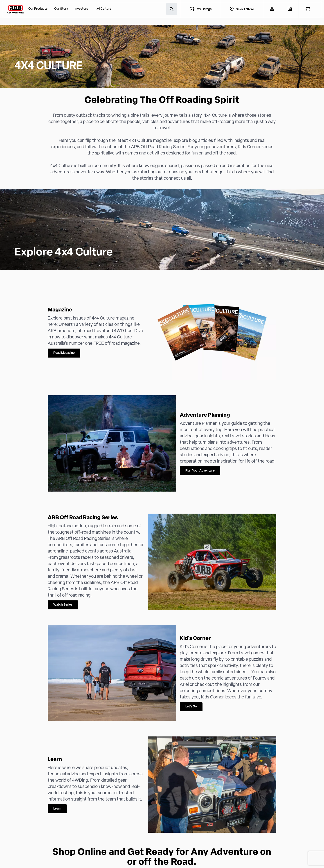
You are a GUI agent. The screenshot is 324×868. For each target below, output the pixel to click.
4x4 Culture (103, 9)
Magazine (60, 310)
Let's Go (191, 707)
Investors (81, 9)
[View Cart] (308, 9)
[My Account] (272, 9)
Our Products (38, 9)
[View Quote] (290, 9)
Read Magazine (64, 353)
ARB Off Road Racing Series (83, 518)
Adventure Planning (205, 415)
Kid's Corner (195, 639)
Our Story (61, 9)
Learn (55, 760)
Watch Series (63, 605)
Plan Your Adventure (200, 471)
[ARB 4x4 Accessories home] (16, 9)
